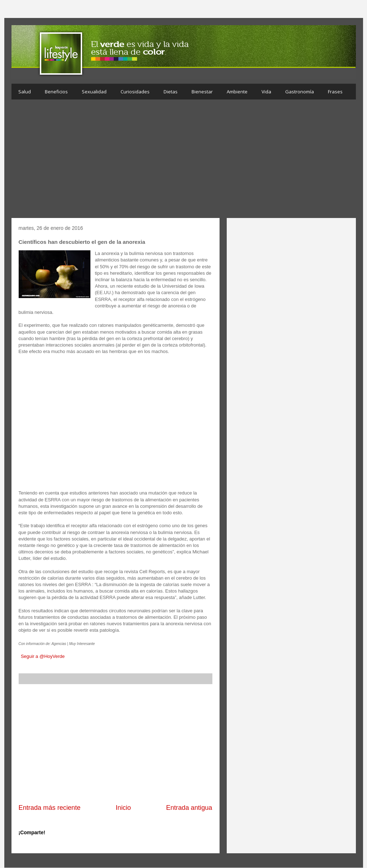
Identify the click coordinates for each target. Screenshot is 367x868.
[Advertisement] (184, 161)
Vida (266, 92)
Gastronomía (300, 92)
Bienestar (202, 92)
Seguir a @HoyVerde (43, 656)
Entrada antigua (189, 808)
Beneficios (56, 92)
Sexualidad (94, 92)
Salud (25, 92)
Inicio (123, 808)
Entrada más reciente (50, 808)
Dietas (171, 92)
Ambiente (237, 92)
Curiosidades (135, 92)
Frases (335, 92)
